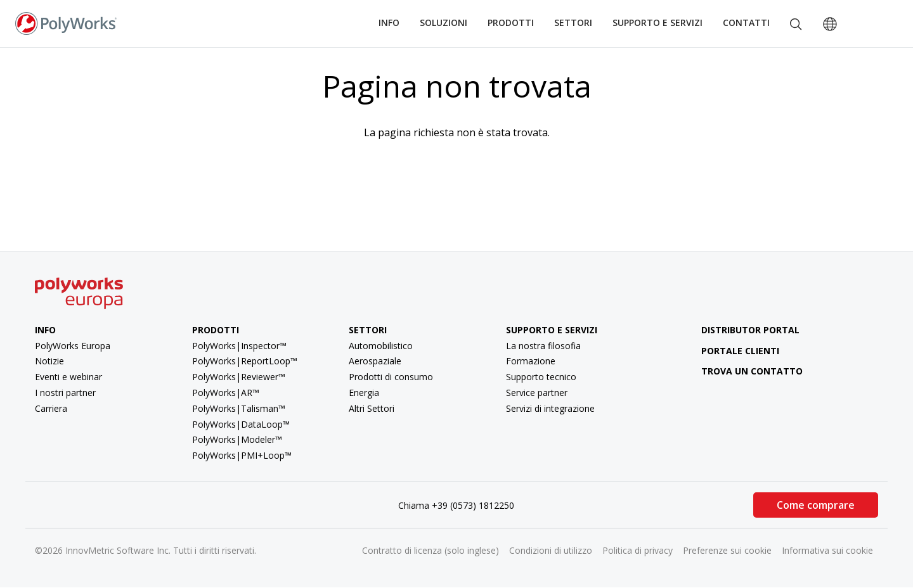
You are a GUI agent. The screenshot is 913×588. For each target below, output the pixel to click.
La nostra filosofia (543, 346)
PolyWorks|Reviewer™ (239, 377)
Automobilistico (381, 346)
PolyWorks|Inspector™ (239, 346)
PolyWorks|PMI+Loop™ (242, 455)
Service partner (537, 393)
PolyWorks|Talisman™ (239, 408)
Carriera (51, 408)
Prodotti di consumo (391, 377)
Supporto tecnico (541, 377)
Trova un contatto (742, 371)
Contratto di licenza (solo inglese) (431, 550)
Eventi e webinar (68, 377)
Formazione (531, 361)
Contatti (746, 22)
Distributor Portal (750, 330)
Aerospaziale (375, 361)
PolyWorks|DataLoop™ (241, 424)
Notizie (49, 361)
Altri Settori (372, 408)
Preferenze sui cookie (727, 550)
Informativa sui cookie (827, 550)
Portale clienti (730, 351)
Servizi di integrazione (550, 408)
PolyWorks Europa (73, 346)
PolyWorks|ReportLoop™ (245, 361)
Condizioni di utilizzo (551, 550)
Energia (364, 393)
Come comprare (816, 505)
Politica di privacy (638, 550)
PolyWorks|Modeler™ (237, 439)
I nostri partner (65, 393)
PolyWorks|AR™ (226, 393)
